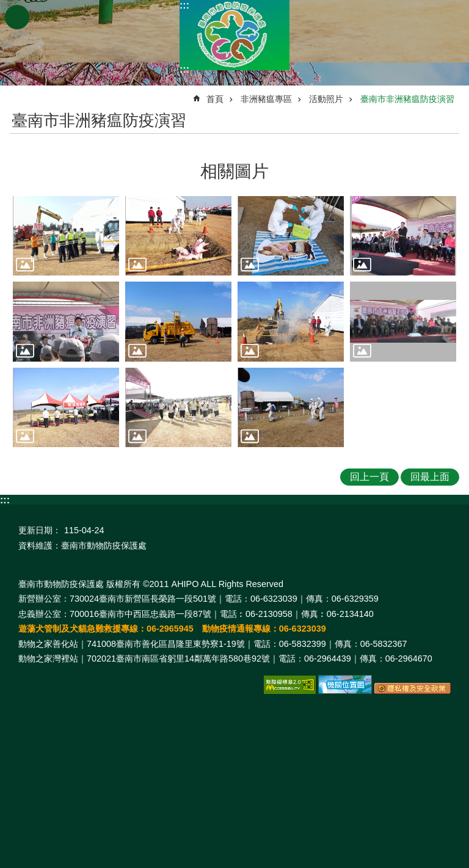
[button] (66, 236)
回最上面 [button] (430, 477)
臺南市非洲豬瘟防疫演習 (407, 99)
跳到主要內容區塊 (6, 6)
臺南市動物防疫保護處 (234, 35)
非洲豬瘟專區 (266, 99)
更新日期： (40, 530)
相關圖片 (234, 171)
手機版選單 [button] (17, 17)
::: (184, 5)
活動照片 (326, 99)
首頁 (215, 99)
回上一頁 (369, 477)
